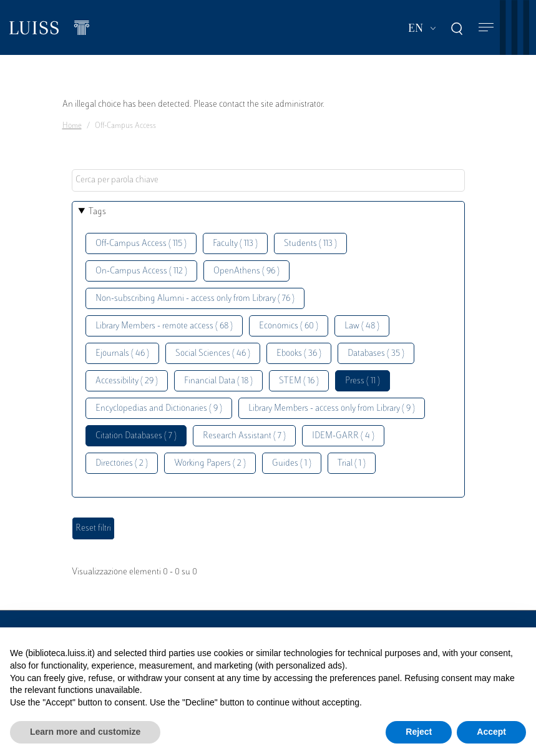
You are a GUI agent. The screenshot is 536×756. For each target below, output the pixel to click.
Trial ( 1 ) (352, 464)
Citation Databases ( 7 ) (136, 436)
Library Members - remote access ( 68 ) (164, 326)
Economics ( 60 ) (289, 326)
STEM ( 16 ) (299, 381)
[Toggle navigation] (486, 28)
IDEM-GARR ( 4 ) (343, 436)
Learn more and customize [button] (85, 732)
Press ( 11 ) (363, 381)
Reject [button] (419, 732)
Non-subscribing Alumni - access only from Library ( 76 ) (195, 299)
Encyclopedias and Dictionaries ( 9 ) (159, 409)
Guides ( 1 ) (292, 464)
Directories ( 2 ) (122, 464)
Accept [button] (491, 732)
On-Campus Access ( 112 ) (141, 271)
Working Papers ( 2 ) (210, 464)
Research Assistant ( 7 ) (244, 436)
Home (72, 126)
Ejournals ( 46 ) (122, 354)
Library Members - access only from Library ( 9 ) (332, 409)
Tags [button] (97, 212)
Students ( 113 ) (310, 244)
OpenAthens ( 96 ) (246, 271)
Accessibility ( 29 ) (127, 381)
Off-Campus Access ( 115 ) (141, 244)
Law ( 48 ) (362, 326)
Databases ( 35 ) (376, 354)
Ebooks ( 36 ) (299, 354)
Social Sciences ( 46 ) (213, 354)
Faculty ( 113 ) (235, 244)
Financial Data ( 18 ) (218, 381)
